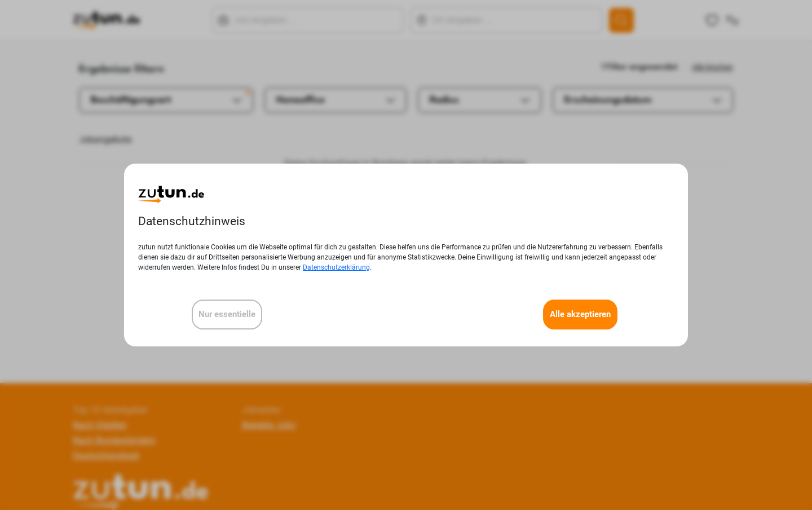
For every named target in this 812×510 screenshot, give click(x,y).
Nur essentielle (227, 314)
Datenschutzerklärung (336, 267)
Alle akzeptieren (580, 314)
